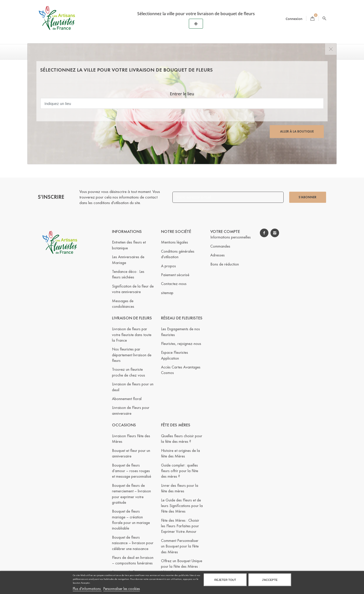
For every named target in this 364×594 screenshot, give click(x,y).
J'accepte (270, 580)
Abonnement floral (127, 399)
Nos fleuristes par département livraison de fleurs (132, 355)
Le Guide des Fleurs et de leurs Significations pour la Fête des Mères (182, 505)
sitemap (167, 293)
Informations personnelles (231, 237)
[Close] (331, 49)
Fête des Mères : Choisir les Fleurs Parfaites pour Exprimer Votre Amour (180, 526)
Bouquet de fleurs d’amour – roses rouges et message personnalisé (132, 471)
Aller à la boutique (297, 131)
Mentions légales (175, 242)
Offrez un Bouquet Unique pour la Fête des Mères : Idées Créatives (182, 566)
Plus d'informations (87, 589)
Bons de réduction (225, 264)
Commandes (220, 246)
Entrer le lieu (182, 94)
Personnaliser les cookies (122, 589)
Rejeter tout (225, 580)
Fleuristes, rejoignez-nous (181, 344)
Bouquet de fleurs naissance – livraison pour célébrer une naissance (133, 543)
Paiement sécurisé (175, 275)
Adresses (218, 255)
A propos (168, 266)
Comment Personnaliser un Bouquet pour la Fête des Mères (180, 546)
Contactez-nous (174, 284)
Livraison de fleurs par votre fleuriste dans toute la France (132, 335)
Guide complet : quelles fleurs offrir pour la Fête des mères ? (180, 471)
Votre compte (225, 231)
